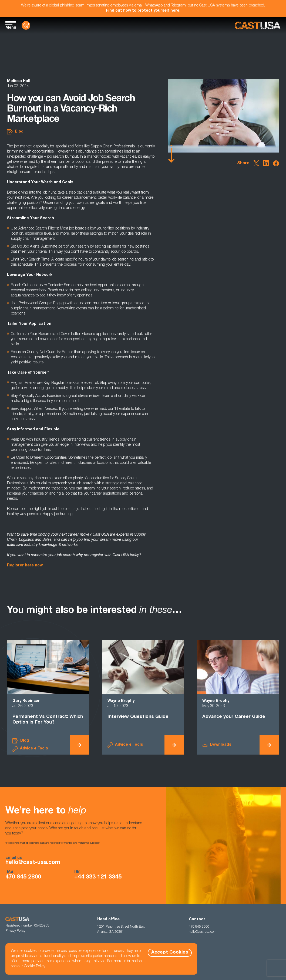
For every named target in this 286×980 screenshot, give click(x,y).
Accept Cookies (170, 953)
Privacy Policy (15, 931)
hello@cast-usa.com (33, 863)
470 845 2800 (23, 877)
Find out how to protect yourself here (143, 11)
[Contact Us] (26, 25)
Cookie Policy (35, 967)
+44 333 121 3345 (98, 877)
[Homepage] (258, 26)
